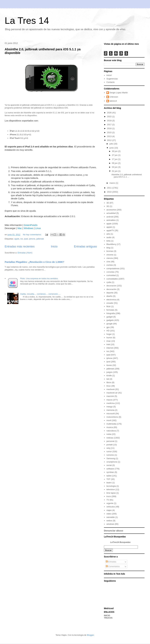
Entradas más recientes (20, 247)
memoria (110, 410)
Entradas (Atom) (25, 253)
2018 (110, 121)
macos (109, 400)
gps (108, 327)
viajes (109, 510)
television (111, 489)
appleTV (110, 230)
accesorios (111, 210)
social (109, 465)
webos (109, 521)
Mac (20, 228)
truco (109, 496)
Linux (38, 228)
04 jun (115, 167)
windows (110, 524)
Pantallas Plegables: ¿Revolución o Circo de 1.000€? (34, 262)
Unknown (114, 97)
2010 (110, 192)
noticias (110, 438)
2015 (110, 132)
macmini (110, 396)
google (109, 324)
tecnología (111, 486)
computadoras (113, 268)
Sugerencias (112, 79)
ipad (26, 239)
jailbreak (40, 239)
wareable (111, 517)
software (110, 469)
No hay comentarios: (32, 235)
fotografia (111, 313)
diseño (109, 296)
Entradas (111, 562)
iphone (32, 239)
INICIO (107, 615)
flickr (109, 306)
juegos (109, 372)
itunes (109, 365)
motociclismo (112, 417)
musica (110, 427)
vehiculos (111, 507)
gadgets (110, 320)
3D (108, 203)
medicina (110, 403)
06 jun (115, 163)
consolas (110, 272)
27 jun (115, 155)
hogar (109, 334)
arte (108, 234)
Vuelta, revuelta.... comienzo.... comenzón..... (40, 294)
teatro (109, 483)
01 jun (115, 171)
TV (108, 500)
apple (17, 239)
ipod (108, 362)
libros (109, 382)
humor (109, 338)
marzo (113, 183)
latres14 (113, 101)
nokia (109, 434)
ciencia (110, 258)
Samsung (111, 458)
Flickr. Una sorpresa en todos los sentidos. (39, 278)
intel (108, 344)
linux (109, 386)
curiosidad (111, 275)
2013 (110, 136)
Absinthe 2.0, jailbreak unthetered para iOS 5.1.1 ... (127, 176)
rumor (109, 452)
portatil (109, 445)
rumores (110, 455)
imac (109, 341)
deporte (110, 293)
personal (110, 441)
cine (108, 262)
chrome (110, 255)
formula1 (110, 310)
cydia (109, 282)
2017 (110, 125)
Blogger (90, 635)
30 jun (115, 151)
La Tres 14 (27, 21)
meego (110, 407)
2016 (110, 128)
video (109, 514)
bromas (110, 251)
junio (112, 148)
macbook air (112, 393)
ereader (110, 303)
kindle (109, 376)
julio (112, 144)
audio (109, 237)
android (110, 217)
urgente (110, 503)
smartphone (112, 462)
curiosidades (112, 279)
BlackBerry (111, 244)
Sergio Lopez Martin (119, 93)
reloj (108, 448)
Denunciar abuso (114, 531)
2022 (110, 117)
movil (109, 420)
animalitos (111, 220)
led (108, 379)
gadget (110, 317)
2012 (110, 140)
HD (108, 331)
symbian (110, 472)
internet (110, 348)
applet (109, 227)
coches (110, 265)
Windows (29, 228)
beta (108, 241)
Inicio (54, 247)
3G (108, 206)
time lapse (111, 493)
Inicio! (109, 75)
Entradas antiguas (85, 247)
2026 (110, 113)
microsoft (111, 414)
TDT (108, 479)
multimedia (111, 424)
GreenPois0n (31, 225)
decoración (111, 289)
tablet (109, 476)
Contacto (110, 82)
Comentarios (113, 566)
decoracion (111, 286)
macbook (111, 389)
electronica (111, 300)
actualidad (111, 213)
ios (22, 239)
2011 (110, 188)
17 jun (115, 159)
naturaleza (111, 431)
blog (108, 248)
